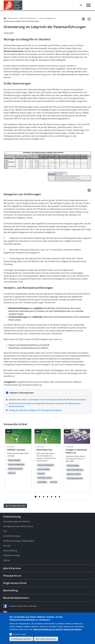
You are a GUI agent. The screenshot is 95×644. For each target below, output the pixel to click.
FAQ (5, 531)
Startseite (5, 18)
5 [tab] (52, 497)
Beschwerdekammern (16, 598)
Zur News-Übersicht (17, 506)
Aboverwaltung (10, 551)
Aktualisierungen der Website (17, 521)
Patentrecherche (13, 18)
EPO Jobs (33, 606)
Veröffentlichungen (12, 536)
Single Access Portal (15, 583)
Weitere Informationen (72, 629)
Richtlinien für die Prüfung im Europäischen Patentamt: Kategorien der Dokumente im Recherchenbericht (45, 405)
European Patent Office (19, 606)
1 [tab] (36, 497)
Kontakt (7, 546)
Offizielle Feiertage (12, 555)
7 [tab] (60, 497)
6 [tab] (56, 497)
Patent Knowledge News (47, 18)
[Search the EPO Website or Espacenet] (81, 5)
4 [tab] (48, 497)
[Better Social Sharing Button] (89, 19)
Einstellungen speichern (21, 639)
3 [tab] (44, 497)
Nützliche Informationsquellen (29, 18)
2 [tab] (40, 497)
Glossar (7, 560)
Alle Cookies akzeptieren (46, 639)
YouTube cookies (20, 634)
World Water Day (44, 450)
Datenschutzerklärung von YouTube (48, 629)
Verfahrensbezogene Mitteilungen (19, 541)
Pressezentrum (12, 576)
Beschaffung (10, 590)
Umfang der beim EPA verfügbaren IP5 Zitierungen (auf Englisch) (35, 410)
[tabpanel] (18, 462)
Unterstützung (12, 517)
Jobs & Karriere (12, 568)
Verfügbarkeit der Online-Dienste (18, 526)
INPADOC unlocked (16, 450)
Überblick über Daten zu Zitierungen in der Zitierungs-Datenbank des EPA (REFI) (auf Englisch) (47, 400)
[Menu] (89, 5)
